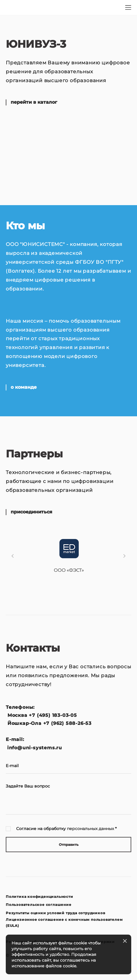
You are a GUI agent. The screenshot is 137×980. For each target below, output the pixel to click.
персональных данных (90, 829)
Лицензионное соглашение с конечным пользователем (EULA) (64, 923)
